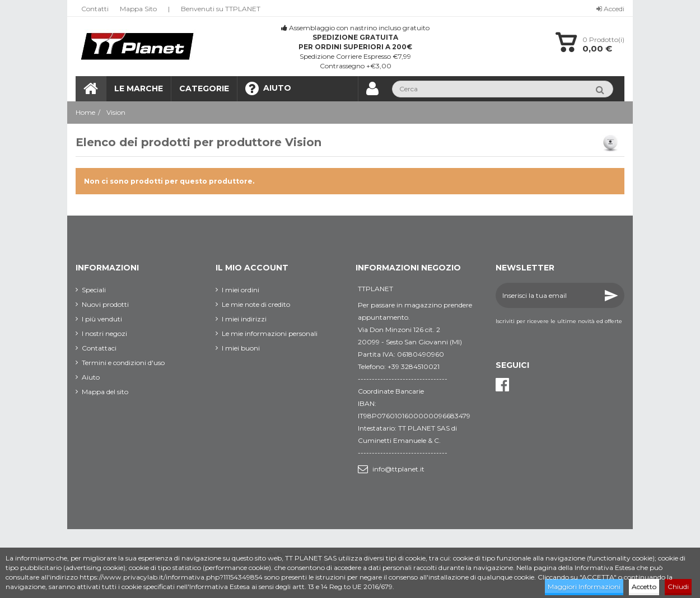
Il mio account (252, 268)
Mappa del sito (105, 392)
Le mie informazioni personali (270, 333)
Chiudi (678, 587)
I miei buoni (241, 348)
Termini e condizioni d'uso (123, 363)
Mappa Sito (138, 9)
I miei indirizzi (244, 319)
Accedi (610, 9)
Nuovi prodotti (105, 304)
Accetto (644, 587)
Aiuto (91, 377)
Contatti (95, 9)
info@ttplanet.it (398, 469)
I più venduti (102, 319)
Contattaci (99, 348)
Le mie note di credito (256, 304)
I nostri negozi (104, 333)
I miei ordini (241, 290)
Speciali (94, 290)
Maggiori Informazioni (584, 587)
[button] (204, 89)
